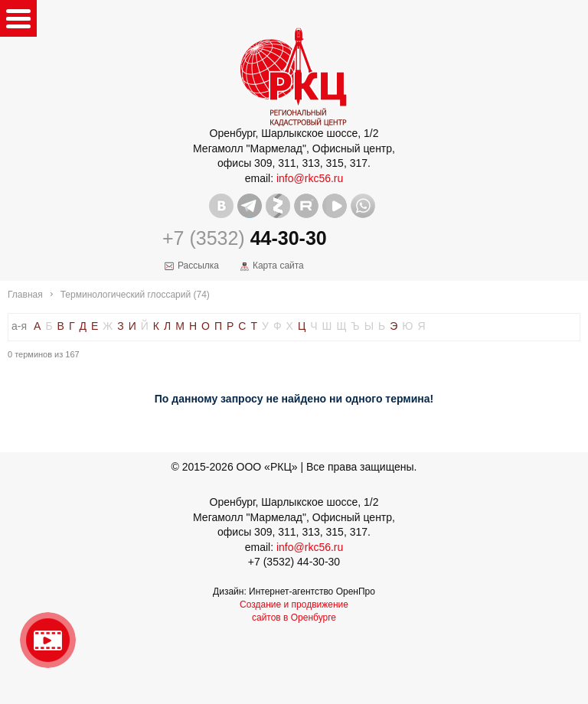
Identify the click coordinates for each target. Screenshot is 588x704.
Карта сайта (278, 266)
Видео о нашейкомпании (48, 640)
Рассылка (198, 266)
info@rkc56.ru (310, 178)
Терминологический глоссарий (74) (135, 295)
